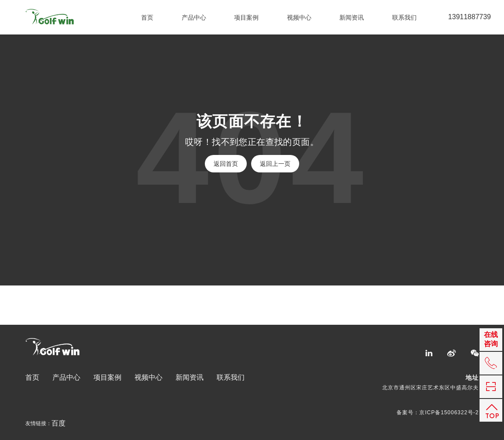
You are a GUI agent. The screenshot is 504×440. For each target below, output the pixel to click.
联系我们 (404, 17)
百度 (59, 423)
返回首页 (226, 164)
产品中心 (194, 17)
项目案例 (246, 17)
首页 (147, 17)
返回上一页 (275, 164)
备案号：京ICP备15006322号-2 (438, 412)
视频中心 (299, 17)
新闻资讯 (352, 17)
